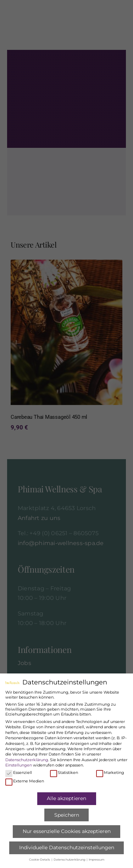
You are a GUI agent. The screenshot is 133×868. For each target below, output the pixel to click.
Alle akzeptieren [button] (66, 798)
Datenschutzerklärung (27, 760)
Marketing (110, 772)
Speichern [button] (67, 815)
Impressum (96, 860)
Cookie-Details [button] (40, 860)
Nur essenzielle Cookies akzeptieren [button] (67, 831)
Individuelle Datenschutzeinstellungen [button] (67, 847)
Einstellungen (19, 765)
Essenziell (19, 772)
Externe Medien (25, 781)
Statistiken (64, 772)
